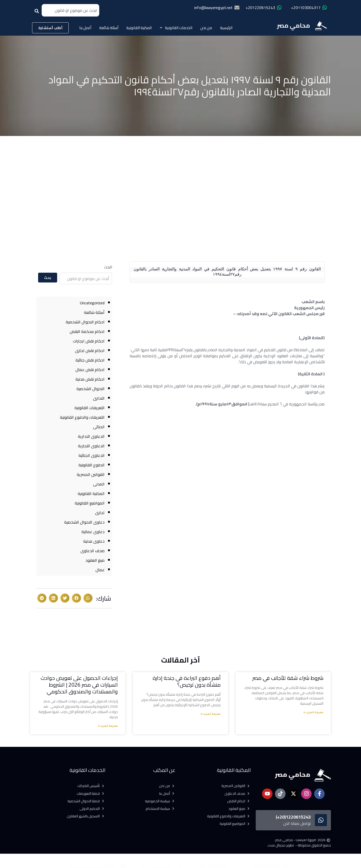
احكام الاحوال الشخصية (85, 322)
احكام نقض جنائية (90, 360)
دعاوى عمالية (93, 532)
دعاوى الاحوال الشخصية (84, 522)
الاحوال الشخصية (91, 389)
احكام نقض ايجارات (89, 341)
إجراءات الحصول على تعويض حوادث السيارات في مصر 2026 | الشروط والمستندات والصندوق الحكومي (79, 685)
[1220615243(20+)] (321, 820)
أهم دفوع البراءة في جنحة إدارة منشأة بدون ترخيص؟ (187, 681)
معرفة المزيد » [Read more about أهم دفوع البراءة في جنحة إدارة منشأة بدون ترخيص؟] (211, 714)
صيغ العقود (95, 560)
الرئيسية (226, 28)
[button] (88, 598)
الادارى (99, 398)
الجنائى (99, 427)
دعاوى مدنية (94, 541)
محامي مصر (294, 25)
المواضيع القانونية (90, 503)
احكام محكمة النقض (87, 331)
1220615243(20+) (293, 817)
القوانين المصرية (91, 474)
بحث (48, 278)
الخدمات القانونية (176, 28)
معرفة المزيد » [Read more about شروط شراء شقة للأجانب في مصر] (313, 713)
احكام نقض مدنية (90, 379)
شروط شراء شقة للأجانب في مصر (288, 678)
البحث (108, 267)
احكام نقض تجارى (90, 350)
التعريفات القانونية (89, 408)
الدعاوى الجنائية (92, 455)
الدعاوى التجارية (91, 446)
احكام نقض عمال (90, 370)
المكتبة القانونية (139, 28)
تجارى (100, 513)
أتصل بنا (85, 28)
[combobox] (70, 10)
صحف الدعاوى (93, 551)
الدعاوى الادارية (91, 436)
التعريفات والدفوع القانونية (82, 417)
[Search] (38, 13)
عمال (100, 570)
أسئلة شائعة (109, 28)
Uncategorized (92, 303)
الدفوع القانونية (92, 465)
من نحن (206, 28)
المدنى (99, 484)
